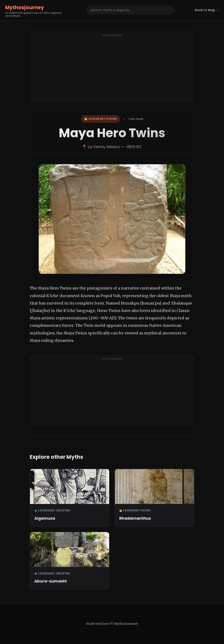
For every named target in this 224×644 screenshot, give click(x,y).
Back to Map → (207, 10)
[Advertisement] (112, 69)
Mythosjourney (25, 7)
